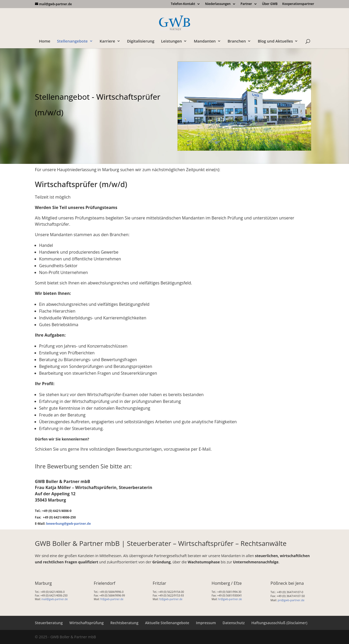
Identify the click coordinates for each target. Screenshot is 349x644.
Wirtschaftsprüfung (87, 623)
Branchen (237, 41)
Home (45, 41)
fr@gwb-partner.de (112, 599)
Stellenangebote (72, 41)
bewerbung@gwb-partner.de (69, 524)
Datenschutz (234, 623)
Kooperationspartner (298, 4)
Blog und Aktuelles (275, 41)
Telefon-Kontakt (183, 4)
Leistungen (171, 41)
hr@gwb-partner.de (230, 599)
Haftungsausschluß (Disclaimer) (279, 623)
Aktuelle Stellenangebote (167, 623)
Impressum (206, 623)
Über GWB (270, 4)
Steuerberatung (49, 623)
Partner (246, 4)
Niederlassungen (218, 4)
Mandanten (205, 41)
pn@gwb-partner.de (291, 600)
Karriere (107, 41)
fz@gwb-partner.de (171, 599)
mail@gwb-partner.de (54, 599)
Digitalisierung (141, 41)
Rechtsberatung (124, 623)
